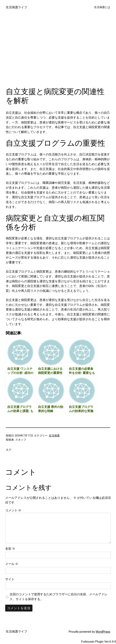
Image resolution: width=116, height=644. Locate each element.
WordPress (103, 632)
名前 (10, 549)
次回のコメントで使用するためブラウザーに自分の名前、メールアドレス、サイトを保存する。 (59, 597)
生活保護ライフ (16, 7)
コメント (13, 510)
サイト (10, 579)
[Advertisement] (58, 53)
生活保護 (54, 436)
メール (12, 564)
